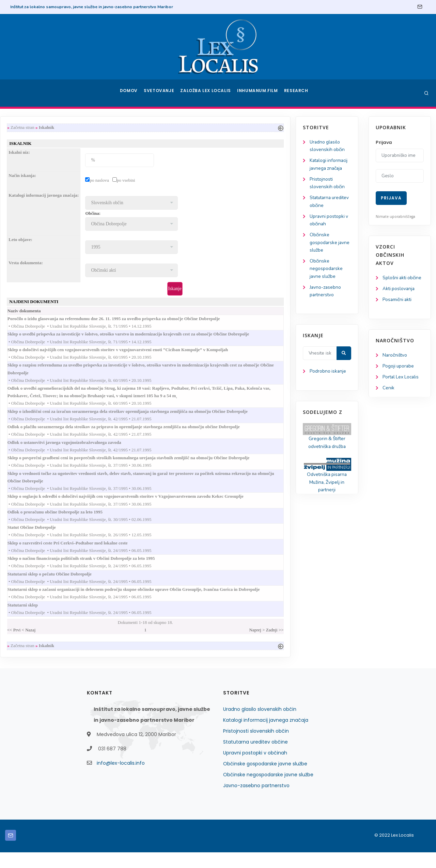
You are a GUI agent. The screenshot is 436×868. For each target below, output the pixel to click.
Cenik (388, 390)
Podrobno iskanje (38, 378)
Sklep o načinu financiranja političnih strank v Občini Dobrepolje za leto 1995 (162, 571)
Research (297, 93)
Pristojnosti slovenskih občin (256, 747)
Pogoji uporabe (399, 368)
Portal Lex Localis (402, 379)
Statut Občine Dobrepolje (113, 538)
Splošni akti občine (403, 278)
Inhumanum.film (258, 93)
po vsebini (201, 181)
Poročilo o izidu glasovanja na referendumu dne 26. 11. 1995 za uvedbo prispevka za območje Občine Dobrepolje (195, 321)
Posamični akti (398, 301)
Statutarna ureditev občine (255, 758)
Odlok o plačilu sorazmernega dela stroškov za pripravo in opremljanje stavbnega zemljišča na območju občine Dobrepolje (205, 433)
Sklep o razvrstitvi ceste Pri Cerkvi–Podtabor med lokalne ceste (149, 555)
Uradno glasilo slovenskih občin (260, 725)
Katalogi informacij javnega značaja (266, 736)
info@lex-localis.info (121, 779)
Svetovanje (161, 93)
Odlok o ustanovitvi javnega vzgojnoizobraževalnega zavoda (146, 450)
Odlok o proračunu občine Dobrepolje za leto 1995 (136, 522)
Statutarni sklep (104, 619)
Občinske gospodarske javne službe (40, 246)
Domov (130, 93)
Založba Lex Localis (208, 93)
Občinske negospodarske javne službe (36, 273)
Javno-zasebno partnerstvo (256, 801)
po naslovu (174, 181)
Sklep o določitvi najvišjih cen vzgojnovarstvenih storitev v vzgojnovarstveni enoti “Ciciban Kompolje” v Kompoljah (199, 353)
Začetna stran (97, 128)
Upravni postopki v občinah (255, 768)
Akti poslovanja (399, 289)
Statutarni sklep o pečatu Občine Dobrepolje (131, 587)
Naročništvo (395, 356)
